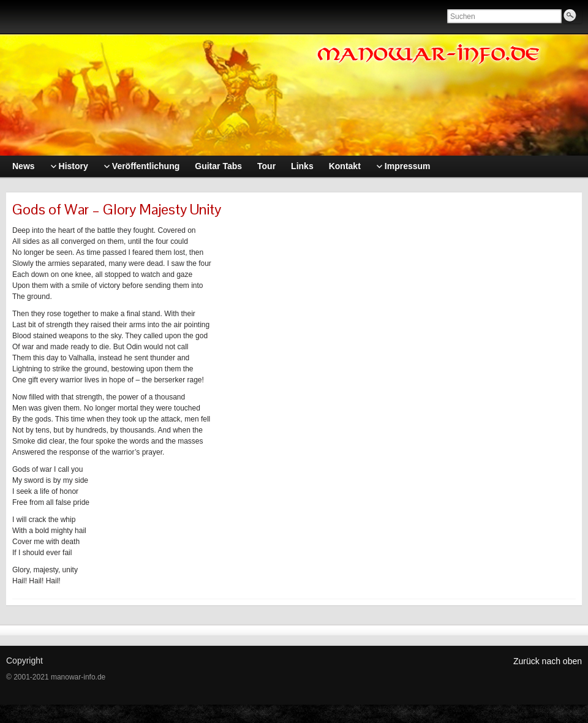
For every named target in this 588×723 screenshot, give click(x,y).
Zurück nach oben (548, 661)
